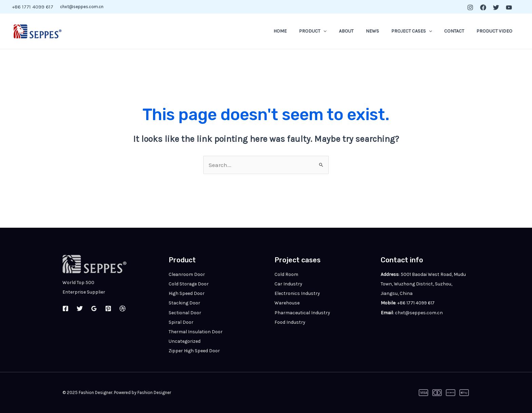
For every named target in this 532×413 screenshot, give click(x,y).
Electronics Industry (297, 293)
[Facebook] (483, 7)
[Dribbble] (122, 308)
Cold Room (286, 274)
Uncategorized (185, 341)
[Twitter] (496, 7)
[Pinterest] (108, 308)
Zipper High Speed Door (194, 351)
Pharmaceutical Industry (302, 313)
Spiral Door (181, 322)
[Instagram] (470, 7)
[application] (338, 31)
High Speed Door (187, 293)
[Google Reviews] (94, 308)
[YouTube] (509, 7)
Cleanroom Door (187, 274)
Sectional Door (185, 313)
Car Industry (288, 284)
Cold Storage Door (189, 284)
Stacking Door (184, 303)
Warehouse (287, 303)
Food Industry (290, 322)
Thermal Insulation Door (196, 332)
